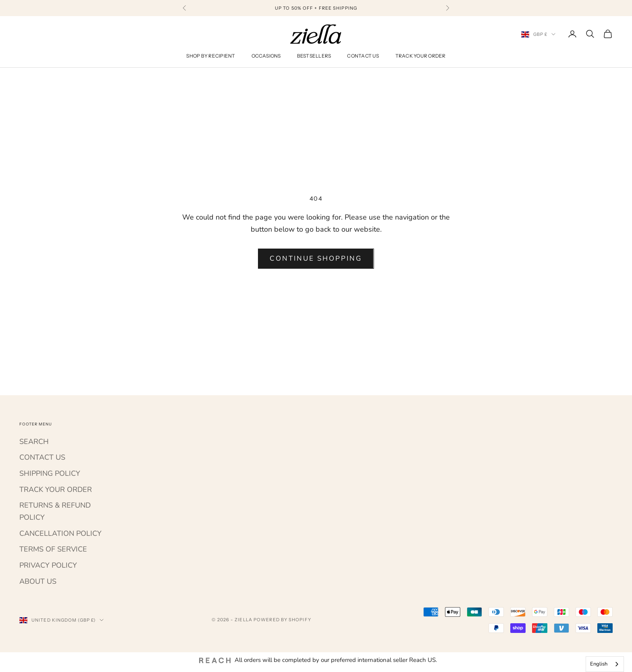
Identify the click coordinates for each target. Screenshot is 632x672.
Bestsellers (314, 56)
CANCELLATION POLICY (60, 533)
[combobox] (605, 664)
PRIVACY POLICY (48, 565)
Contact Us (363, 56)
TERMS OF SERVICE (53, 549)
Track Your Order (421, 56)
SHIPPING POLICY (50, 473)
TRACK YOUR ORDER (56, 489)
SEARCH (34, 442)
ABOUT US (38, 581)
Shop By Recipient (211, 56)
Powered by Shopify (282, 620)
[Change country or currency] (538, 34)
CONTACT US (42, 457)
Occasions (266, 56)
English (599, 664)
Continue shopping (316, 258)
